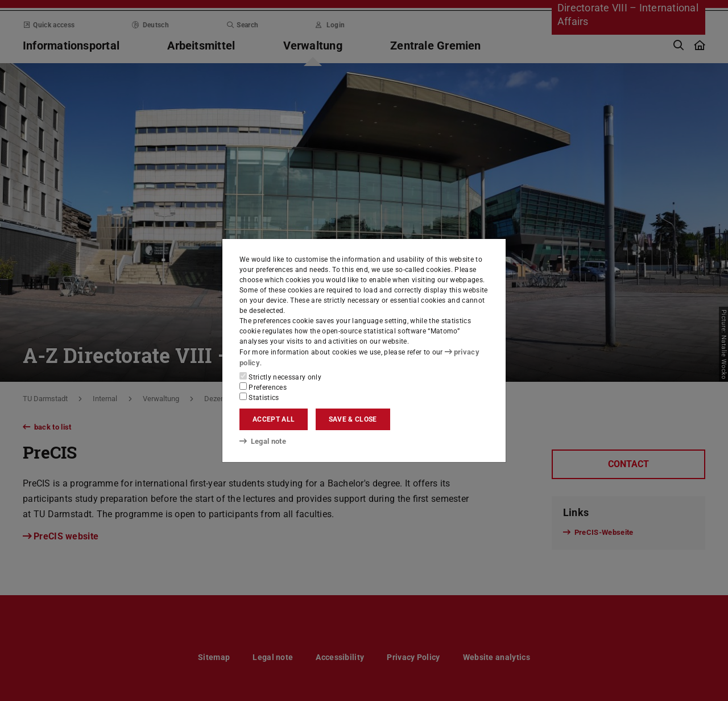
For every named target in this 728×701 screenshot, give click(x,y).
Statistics (259, 397)
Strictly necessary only (280, 377)
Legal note (262, 440)
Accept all (274, 419)
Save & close (353, 419)
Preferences (263, 387)
